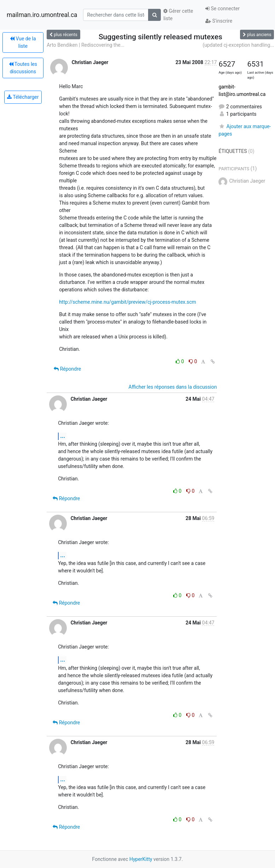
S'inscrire (219, 21)
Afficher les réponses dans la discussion (173, 387)
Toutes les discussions (23, 68)
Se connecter (223, 8)
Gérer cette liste (178, 15)
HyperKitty (141, 859)
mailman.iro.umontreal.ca (42, 15)
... (63, 436)
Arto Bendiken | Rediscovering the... (86, 45)
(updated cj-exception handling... (238, 45)
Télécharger (23, 97)
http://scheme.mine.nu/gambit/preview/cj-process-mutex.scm (128, 302)
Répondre (67, 369)
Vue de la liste (23, 42)
